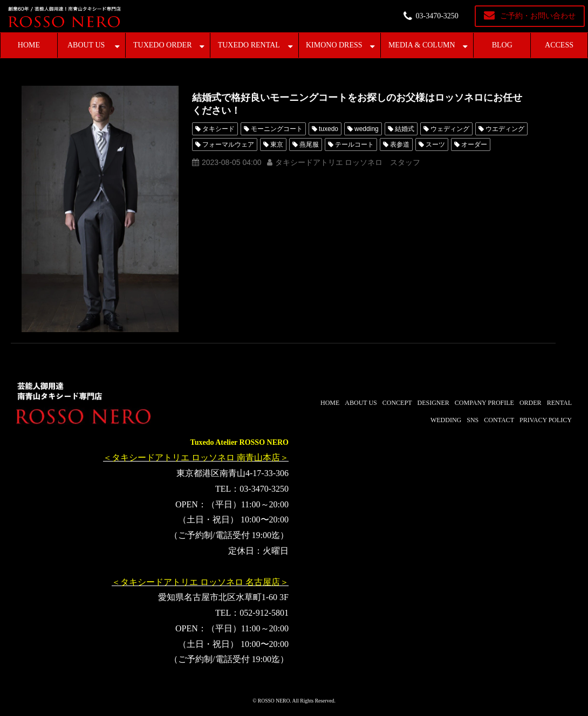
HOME (29, 45)
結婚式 (405, 129)
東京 (277, 144)
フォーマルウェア (228, 144)
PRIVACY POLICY (546, 420)
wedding (367, 129)
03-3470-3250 (437, 16)
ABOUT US (86, 45)
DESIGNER (433, 403)
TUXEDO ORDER (163, 45)
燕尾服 (309, 144)
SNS (473, 420)
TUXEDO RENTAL (249, 45)
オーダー (474, 144)
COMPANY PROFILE (484, 403)
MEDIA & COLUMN (422, 45)
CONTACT (499, 420)
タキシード (218, 129)
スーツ (435, 144)
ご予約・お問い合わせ (538, 16)
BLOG (502, 45)
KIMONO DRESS (334, 45)
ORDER (531, 403)
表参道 (400, 144)
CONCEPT (397, 403)
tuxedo (329, 129)
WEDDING (446, 420)
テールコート (354, 144)
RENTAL (559, 403)
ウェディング (450, 129)
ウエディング (505, 129)
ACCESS (559, 45)
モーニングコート (277, 129)
